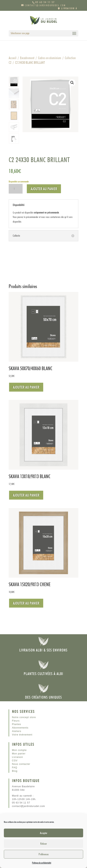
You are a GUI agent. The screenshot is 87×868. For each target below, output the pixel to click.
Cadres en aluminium (50, 58)
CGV (15, 761)
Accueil (13, 58)
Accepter (44, 833)
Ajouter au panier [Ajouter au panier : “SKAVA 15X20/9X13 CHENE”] (26, 603)
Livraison (17, 757)
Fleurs (16, 721)
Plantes (16, 724)
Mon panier (19, 754)
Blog (15, 771)
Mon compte (19, 750)
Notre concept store (24, 717)
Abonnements (20, 728)
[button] (72, 83)
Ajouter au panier (44, 189)
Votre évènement (22, 735)
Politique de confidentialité (42, 863)
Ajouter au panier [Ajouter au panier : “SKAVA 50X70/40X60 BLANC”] (26, 387)
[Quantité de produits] (16, 189)
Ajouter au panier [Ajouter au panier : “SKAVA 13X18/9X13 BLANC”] (26, 495)
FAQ (15, 768)
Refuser (44, 844)
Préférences (44, 854)
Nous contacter (21, 764)
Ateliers (17, 731)
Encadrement (27, 58)
